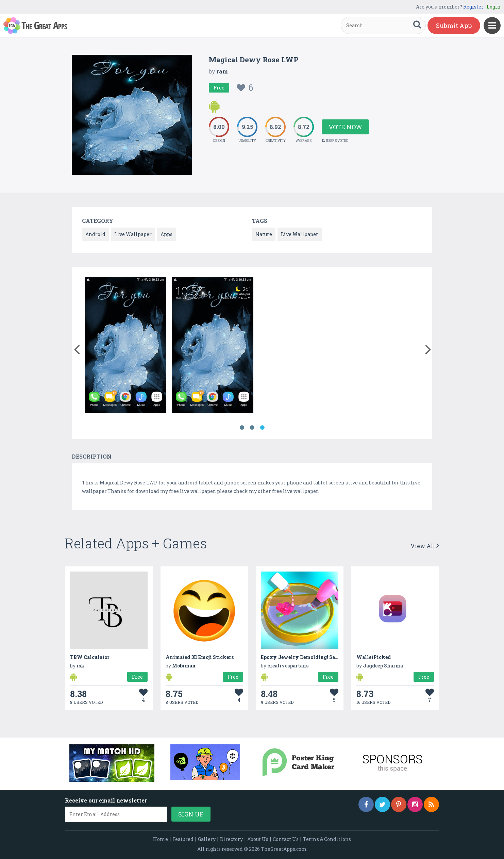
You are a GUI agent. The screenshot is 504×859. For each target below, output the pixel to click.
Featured (183, 839)
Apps (166, 234)
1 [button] (242, 428)
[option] (125, 346)
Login (494, 7)
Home (161, 839)
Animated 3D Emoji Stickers (200, 657)
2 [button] (252, 428)
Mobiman (184, 666)
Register (473, 7)
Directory (231, 839)
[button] (77, 348)
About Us (258, 839)
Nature (264, 234)
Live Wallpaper (133, 234)
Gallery (207, 839)
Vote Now (345, 127)
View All (425, 546)
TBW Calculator (90, 657)
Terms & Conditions (327, 839)
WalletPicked (374, 657)
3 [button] (262, 428)
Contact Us (286, 839)
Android (95, 234)
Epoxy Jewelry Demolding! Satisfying (308, 657)
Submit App (454, 26)
